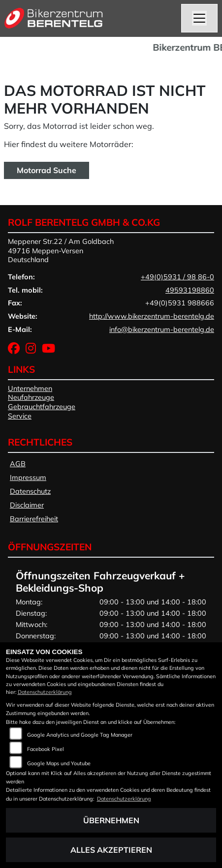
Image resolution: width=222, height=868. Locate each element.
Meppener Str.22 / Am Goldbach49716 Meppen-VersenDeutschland (61, 251)
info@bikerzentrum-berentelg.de (162, 329)
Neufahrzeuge (31, 397)
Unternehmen (30, 389)
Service (20, 416)
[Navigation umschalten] (199, 18)
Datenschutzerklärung (45, 692)
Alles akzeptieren (111, 850)
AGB (18, 464)
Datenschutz (30, 491)
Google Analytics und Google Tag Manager (80, 735)
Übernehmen (111, 820)
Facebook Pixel (46, 749)
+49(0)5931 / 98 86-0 (177, 277)
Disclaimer (27, 505)
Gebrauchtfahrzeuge (42, 407)
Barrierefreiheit (34, 519)
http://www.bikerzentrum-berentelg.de (152, 316)
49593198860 (190, 290)
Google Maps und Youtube (59, 763)
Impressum (28, 478)
